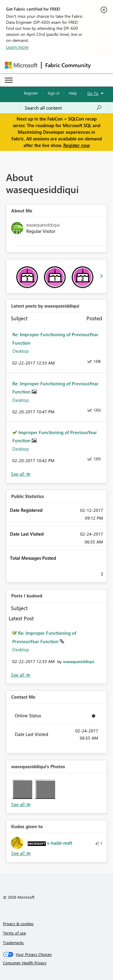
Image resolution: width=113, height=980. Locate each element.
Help (73, 93)
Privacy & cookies (18, 924)
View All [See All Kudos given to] (21, 853)
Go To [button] (93, 93)
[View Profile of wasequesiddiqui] (79, 661)
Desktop (21, 351)
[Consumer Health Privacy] (57, 963)
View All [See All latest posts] (21, 474)
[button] (22, 789)
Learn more (17, 47)
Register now (77, 145)
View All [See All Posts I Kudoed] (21, 675)
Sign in (53, 93)
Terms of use (14, 933)
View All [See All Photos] (21, 805)
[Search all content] (63, 108)
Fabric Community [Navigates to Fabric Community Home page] (68, 65)
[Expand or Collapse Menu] (9, 80)
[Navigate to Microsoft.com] (21, 65)
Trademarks (13, 942)
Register (31, 93)
